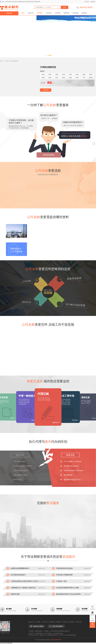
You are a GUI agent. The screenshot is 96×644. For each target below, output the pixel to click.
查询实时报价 (49, 155)
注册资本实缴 (15, 594)
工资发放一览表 (61, 581)
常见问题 (75, 13)
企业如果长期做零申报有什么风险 (67, 588)
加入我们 (87, 2)
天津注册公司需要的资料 (64, 575)
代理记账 (57, 13)
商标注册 (79, 622)
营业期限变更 (14, 61)
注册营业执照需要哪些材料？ (20, 568)
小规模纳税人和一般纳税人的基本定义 (23, 588)
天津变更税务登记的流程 (64, 568)
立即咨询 (46, 90)
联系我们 (93, 2)
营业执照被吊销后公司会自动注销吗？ (69, 594)
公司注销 (48, 13)
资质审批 (66, 13)
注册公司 (31, 13)
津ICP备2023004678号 (56, 640)
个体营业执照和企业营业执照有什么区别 (24, 581)
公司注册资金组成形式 (18, 575)
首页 (23, 13)
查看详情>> (56, 423)
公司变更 (40, 13)
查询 (65, 7)
